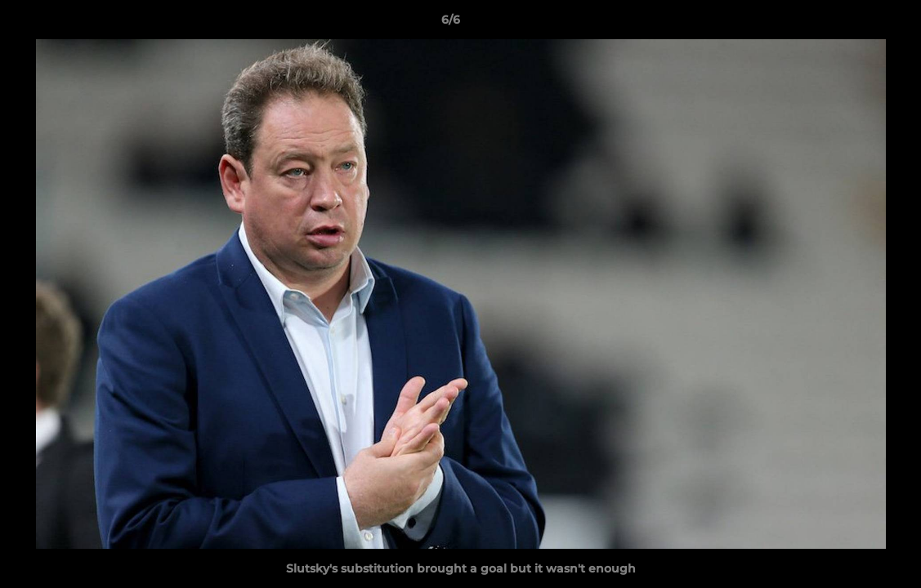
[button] (852, 24)
